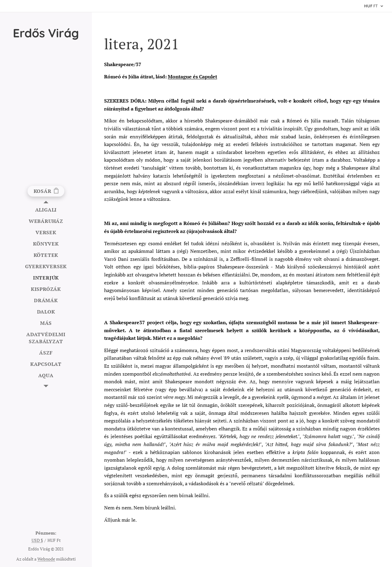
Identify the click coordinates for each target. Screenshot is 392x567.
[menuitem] (46, 210)
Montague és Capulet (192, 77)
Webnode (46, 559)
